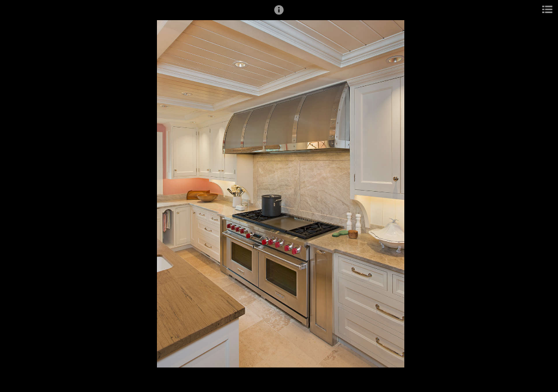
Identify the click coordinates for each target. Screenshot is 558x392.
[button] (279, 15)
